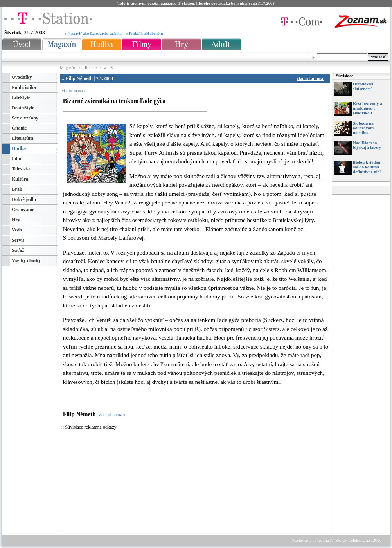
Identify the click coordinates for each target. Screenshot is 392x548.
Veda (17, 230)
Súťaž (18, 250)
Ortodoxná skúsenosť (363, 86)
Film (17, 159)
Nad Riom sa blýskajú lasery (367, 145)
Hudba (19, 148)
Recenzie (93, 67)
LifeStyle (21, 98)
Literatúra (22, 138)
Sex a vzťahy (25, 118)
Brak (17, 189)
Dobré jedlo (24, 199)
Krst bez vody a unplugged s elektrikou (368, 108)
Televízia (21, 169)
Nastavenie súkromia (311, 540)
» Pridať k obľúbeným (145, 33)
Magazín (68, 67)
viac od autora (311, 78)
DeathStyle (23, 108)
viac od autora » (74, 91)
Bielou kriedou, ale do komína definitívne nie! (367, 167)
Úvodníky (22, 77)
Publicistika (24, 87)
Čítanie (19, 128)
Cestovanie (23, 210)
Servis (18, 240)
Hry (16, 220)
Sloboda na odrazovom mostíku (363, 128)
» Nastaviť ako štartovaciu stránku (93, 33)
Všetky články (26, 260)
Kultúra (20, 179)
